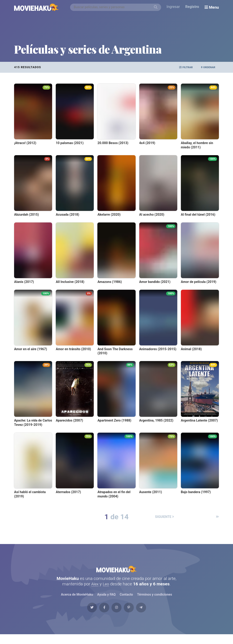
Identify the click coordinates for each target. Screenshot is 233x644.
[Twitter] (82, 615)
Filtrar (181, 67)
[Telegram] (151, 615)
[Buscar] (157, 7)
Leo (106, 588)
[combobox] (117, 7)
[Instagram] (116, 615)
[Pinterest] (134, 615)
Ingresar (174, 7)
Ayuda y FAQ (106, 599)
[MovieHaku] (37, 7)
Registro (193, 7)
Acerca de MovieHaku (77, 599)
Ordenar (206, 67)
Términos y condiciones (155, 599)
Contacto (126, 599)
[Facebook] (99, 615)
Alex (95, 588)
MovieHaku (116, 571)
